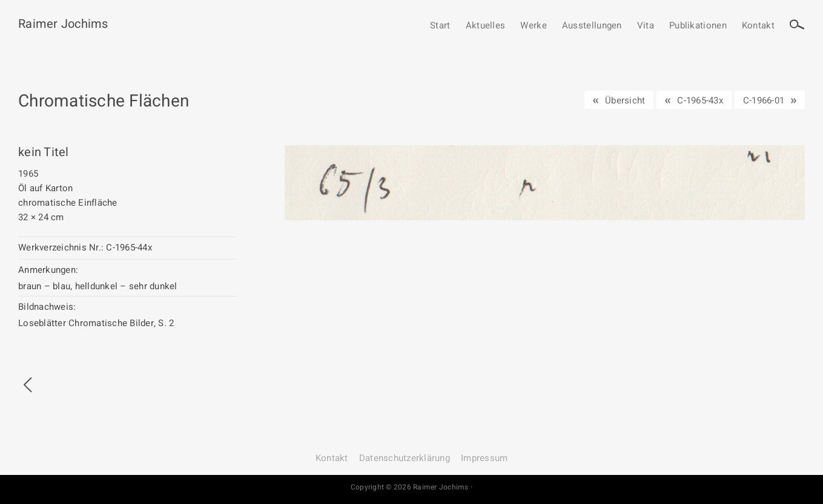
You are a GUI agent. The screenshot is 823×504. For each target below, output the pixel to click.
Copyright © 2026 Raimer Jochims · (411, 487)
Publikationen (698, 26)
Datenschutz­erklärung (405, 458)
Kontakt (758, 26)
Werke (534, 26)
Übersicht (625, 100)
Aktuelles (486, 26)
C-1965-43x (700, 100)
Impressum (484, 458)
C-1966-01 (764, 100)
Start (440, 26)
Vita (646, 26)
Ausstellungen (592, 26)
